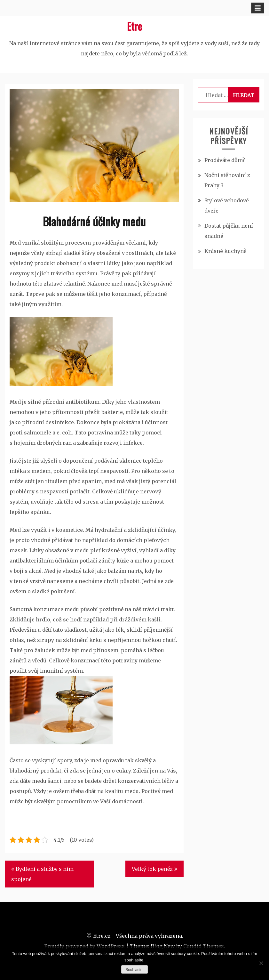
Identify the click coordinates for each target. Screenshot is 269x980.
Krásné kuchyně (225, 251)
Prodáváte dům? (225, 160)
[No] (261, 963)
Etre (134, 26)
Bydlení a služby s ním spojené (42, 874)
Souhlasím (134, 970)
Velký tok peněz (152, 869)
